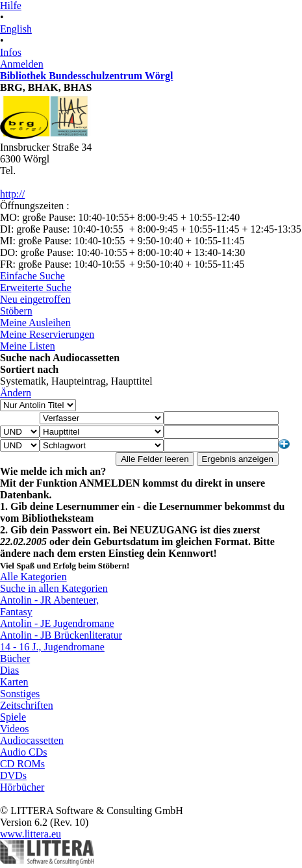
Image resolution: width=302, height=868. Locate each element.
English (16, 29)
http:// (12, 194)
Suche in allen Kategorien (54, 588)
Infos (11, 52)
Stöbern (16, 311)
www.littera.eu (31, 834)
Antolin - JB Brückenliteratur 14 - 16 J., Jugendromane (61, 641)
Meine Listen (28, 346)
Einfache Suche (32, 276)
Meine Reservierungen (47, 334)
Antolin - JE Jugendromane (57, 623)
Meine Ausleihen (35, 323)
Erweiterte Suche (36, 287)
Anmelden (22, 64)
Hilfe (11, 6)
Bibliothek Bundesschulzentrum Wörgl (86, 76)
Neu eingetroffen (35, 299)
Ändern (16, 393)
